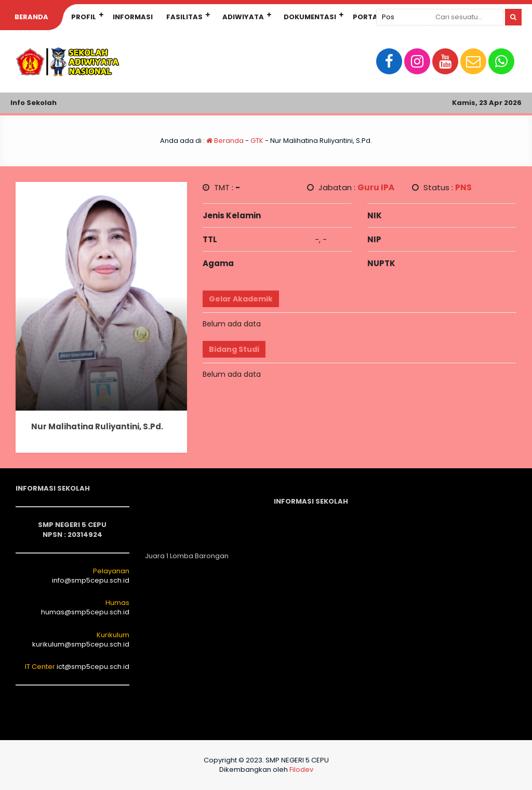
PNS (463, 187)
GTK (257, 141)
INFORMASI (133, 17)
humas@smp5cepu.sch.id (85, 612)
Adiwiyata (243, 17)
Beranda (31, 17)
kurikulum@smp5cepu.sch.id (81, 644)
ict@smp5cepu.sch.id (93, 667)
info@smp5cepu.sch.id (91, 580)
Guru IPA (376, 187)
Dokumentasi (310, 17)
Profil (84, 17)
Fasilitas (184, 17)
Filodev (301, 769)
